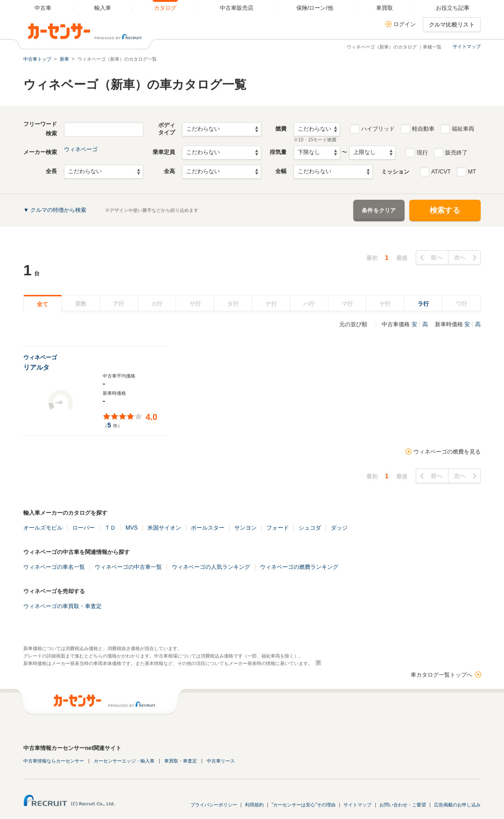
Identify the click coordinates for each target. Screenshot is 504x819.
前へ (437, 258)
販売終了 (456, 153)
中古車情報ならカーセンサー (54, 761)
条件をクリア (379, 210)
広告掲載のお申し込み (457, 805)
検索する (445, 210)
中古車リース (221, 761)
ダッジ (339, 528)
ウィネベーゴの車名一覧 (54, 567)
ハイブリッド (378, 129)
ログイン (405, 24)
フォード (278, 528)
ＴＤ (110, 528)
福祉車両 (463, 129)
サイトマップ (467, 46)
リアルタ (36, 367)
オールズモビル (43, 528)
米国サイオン (164, 528)
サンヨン (245, 528)
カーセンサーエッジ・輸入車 (124, 761)
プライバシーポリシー (214, 805)
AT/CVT (441, 172)
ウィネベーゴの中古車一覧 (128, 567)
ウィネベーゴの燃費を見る (447, 452)
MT (472, 172)
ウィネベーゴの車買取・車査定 (63, 606)
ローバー (84, 528)
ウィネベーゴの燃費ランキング (299, 567)
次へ (460, 258)
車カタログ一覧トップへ (441, 675)
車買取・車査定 (181, 761)
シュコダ (310, 528)
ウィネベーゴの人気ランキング (211, 567)
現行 (422, 153)
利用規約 (254, 805)
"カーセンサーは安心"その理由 (304, 805)
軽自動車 (423, 129)
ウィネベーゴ (81, 149)
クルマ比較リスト (452, 25)
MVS (132, 528)
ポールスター (208, 528)
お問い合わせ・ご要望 (403, 805)
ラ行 (423, 304)
